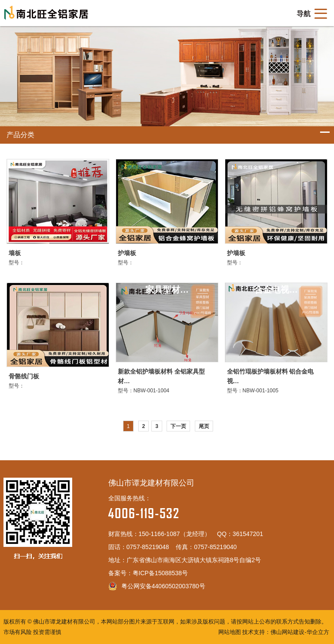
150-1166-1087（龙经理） (175, 534)
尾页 (204, 426)
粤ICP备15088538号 (160, 573)
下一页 (178, 426)
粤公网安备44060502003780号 (157, 586)
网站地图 (230, 632)
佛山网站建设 (287, 632)
